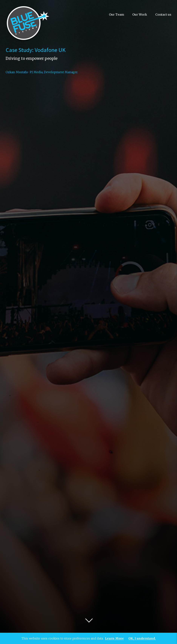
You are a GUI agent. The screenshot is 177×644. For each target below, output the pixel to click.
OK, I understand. (142, 638)
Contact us (163, 14)
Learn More (114, 638)
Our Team (116, 14)
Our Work (140, 14)
